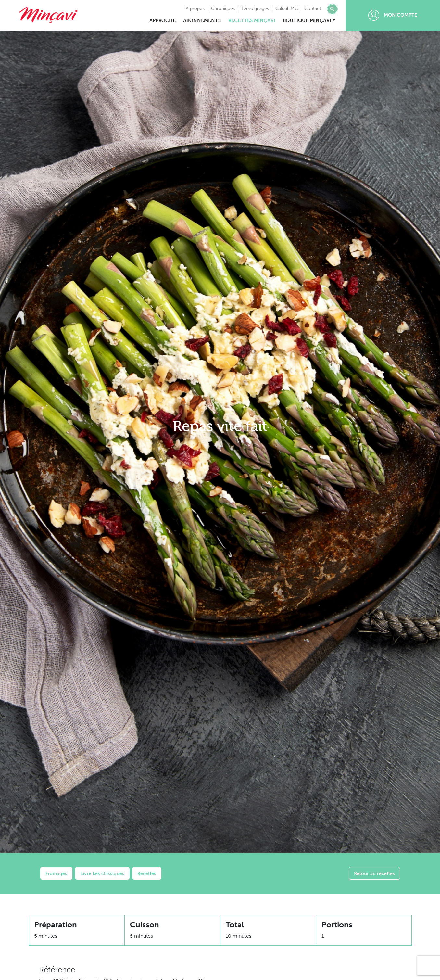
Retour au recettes (374, 873)
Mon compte (393, 15)
